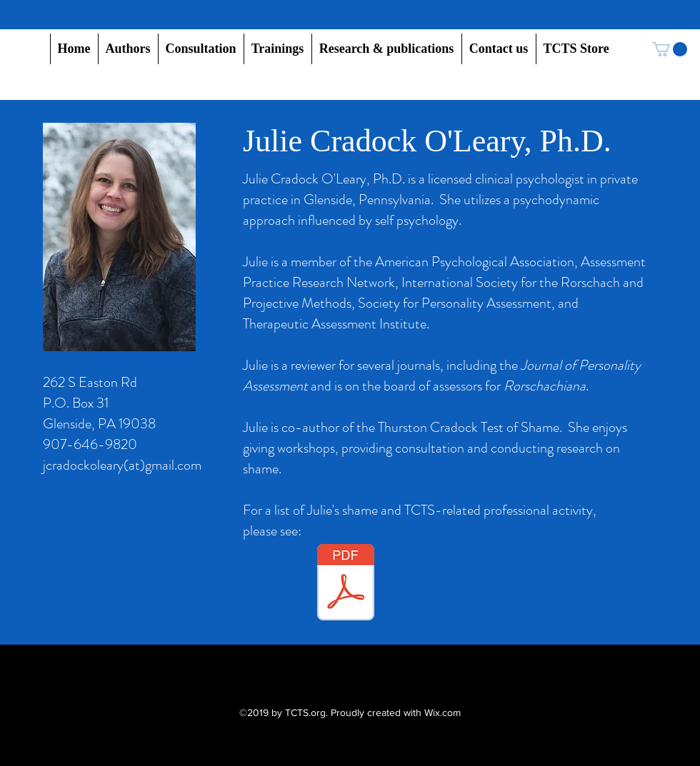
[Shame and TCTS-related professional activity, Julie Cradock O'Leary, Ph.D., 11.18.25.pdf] (346, 584)
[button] (128, 49)
